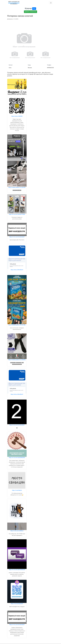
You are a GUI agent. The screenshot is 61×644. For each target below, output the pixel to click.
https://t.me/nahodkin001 (17, 604)
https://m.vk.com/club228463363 (17, 458)
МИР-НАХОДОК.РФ (14, 2)
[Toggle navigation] (51, 3)
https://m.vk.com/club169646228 (17, 570)
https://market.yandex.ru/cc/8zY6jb (17, 325)
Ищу (34, 9)
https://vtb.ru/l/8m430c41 (17, 270)
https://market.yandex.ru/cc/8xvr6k (17, 187)
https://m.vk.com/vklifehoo (17, 531)
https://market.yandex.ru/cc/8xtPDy (17, 360)
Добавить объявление (30, 12)
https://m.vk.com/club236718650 (17, 214)
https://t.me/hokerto (17, 490)
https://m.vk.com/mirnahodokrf (17, 237)
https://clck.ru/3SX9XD (17, 116)
